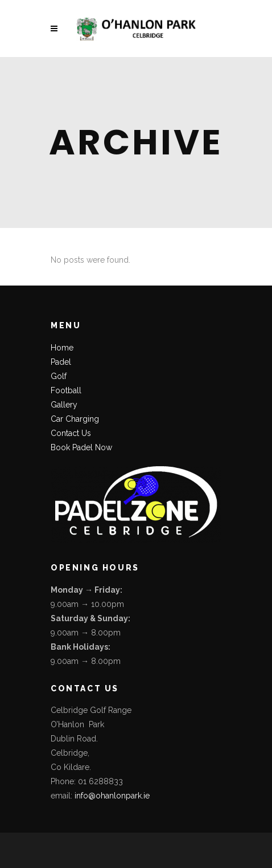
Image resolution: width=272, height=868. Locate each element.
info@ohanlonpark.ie (112, 796)
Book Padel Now (81, 447)
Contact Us (71, 433)
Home (62, 348)
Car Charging (75, 419)
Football (66, 390)
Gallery (64, 405)
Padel (61, 362)
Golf (59, 376)
